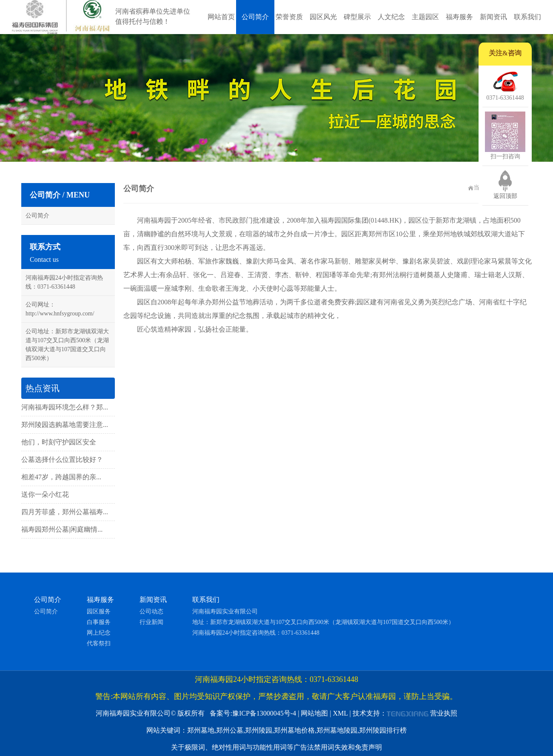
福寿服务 (459, 17)
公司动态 (151, 611)
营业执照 (444, 713)
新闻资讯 (493, 17)
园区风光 (323, 17)
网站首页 (221, 17)
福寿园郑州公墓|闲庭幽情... (62, 529)
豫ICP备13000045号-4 (264, 713)
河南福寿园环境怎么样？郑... (65, 407)
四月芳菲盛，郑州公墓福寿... (65, 512)
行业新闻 (151, 622)
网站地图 (314, 713)
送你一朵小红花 (45, 494)
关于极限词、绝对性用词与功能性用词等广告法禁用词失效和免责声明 (276, 747)
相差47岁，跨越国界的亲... (61, 477)
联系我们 (527, 17)
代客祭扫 (99, 643)
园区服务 (99, 611)
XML (341, 713)
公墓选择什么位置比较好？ (62, 460)
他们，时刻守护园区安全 (59, 442)
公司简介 (255, 17)
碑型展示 (357, 17)
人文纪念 (391, 17)
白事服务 (99, 622)
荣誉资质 (289, 17)
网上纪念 (99, 633)
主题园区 (425, 17)
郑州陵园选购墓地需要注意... (65, 425)
